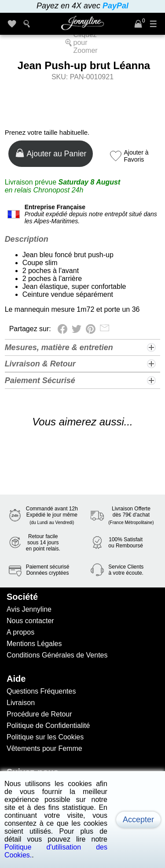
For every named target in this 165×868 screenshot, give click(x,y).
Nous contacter (30, 621)
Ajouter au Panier (51, 153)
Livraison (21, 703)
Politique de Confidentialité (48, 726)
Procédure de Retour (39, 714)
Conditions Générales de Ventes (57, 655)
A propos (20, 632)
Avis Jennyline (29, 609)
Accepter (138, 820)
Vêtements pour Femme (44, 748)
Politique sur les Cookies (45, 737)
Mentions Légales (34, 644)
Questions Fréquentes (41, 691)
